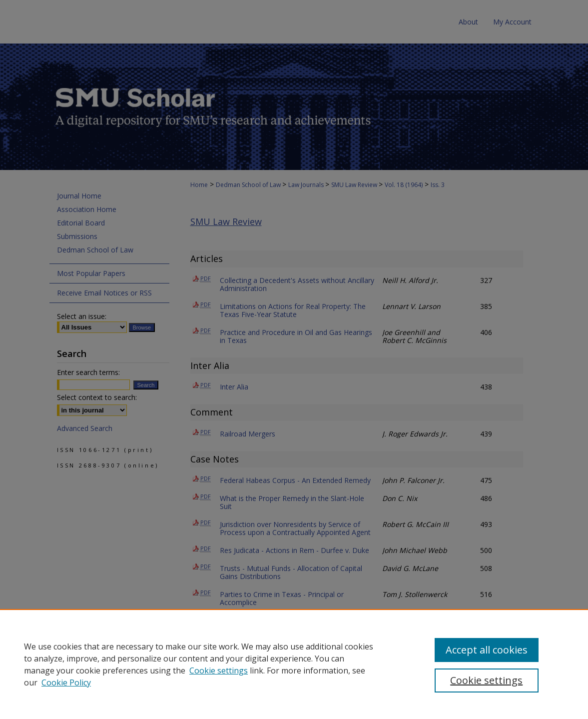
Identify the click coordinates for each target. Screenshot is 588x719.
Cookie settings (219, 670)
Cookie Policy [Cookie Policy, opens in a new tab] (66, 682)
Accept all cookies (487, 650)
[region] (294, 664)
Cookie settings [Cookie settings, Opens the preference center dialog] (486, 680)
